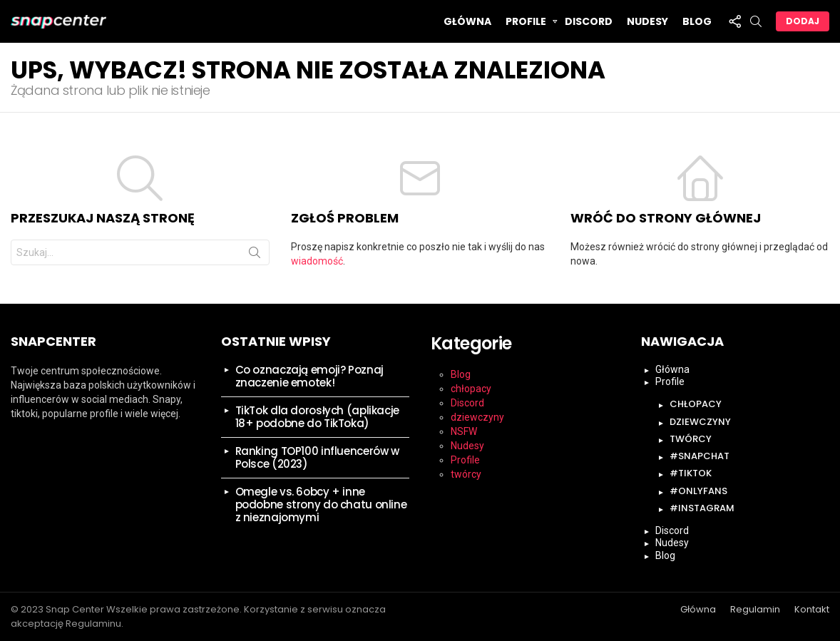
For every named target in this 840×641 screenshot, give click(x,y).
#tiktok (691, 473)
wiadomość (317, 261)
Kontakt (812, 610)
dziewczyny (477, 417)
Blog (697, 21)
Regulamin (755, 610)
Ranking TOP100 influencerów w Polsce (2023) (317, 457)
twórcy (466, 474)
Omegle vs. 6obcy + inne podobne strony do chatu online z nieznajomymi (321, 504)
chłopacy (471, 389)
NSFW (464, 431)
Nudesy (647, 21)
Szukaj (255, 255)
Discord (589, 21)
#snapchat (700, 456)
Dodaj (803, 21)
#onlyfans (698, 491)
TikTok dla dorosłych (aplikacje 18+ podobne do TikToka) (317, 417)
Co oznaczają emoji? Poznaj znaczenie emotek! (309, 376)
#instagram (702, 508)
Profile (526, 23)
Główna (467, 21)
